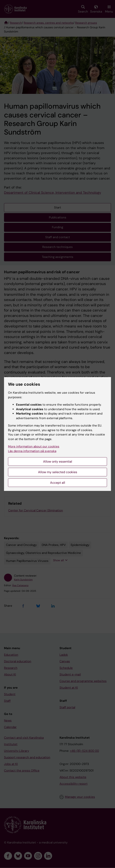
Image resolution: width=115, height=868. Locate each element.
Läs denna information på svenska (32, 451)
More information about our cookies (34, 446)
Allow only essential (58, 462)
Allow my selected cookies (58, 472)
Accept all (58, 483)
